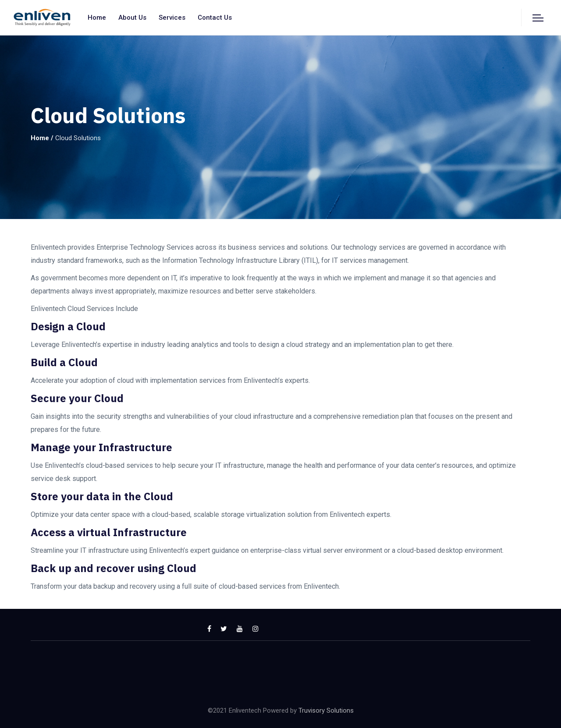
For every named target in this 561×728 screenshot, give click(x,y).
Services (172, 18)
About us (132, 18)
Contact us (215, 18)
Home (97, 18)
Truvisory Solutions (326, 710)
